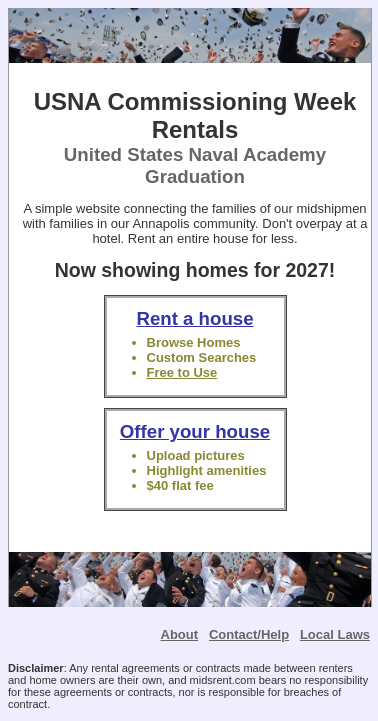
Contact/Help (249, 634)
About (180, 634)
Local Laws (335, 634)
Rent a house (194, 318)
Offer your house (195, 431)
